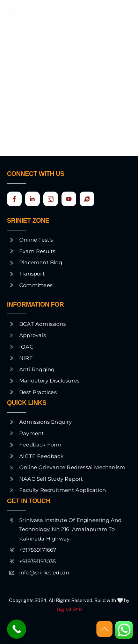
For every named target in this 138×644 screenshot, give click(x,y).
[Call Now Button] (17, 629)
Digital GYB (69, 609)
